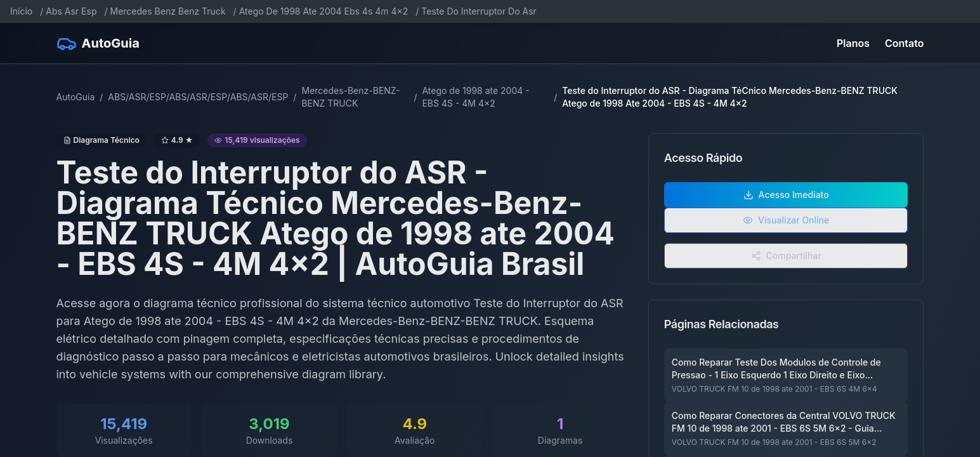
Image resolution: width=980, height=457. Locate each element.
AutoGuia (76, 97)
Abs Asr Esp (71, 11)
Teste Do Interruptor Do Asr (479, 11)
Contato (904, 43)
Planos (853, 43)
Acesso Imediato (786, 203)
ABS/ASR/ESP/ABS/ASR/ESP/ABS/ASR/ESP (198, 97)
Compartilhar (786, 264)
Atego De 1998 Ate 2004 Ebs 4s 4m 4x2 (324, 11)
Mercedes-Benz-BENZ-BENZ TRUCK (350, 97)
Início (21, 11)
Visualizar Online (786, 229)
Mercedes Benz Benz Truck (168, 11)
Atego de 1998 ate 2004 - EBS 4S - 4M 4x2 (475, 97)
